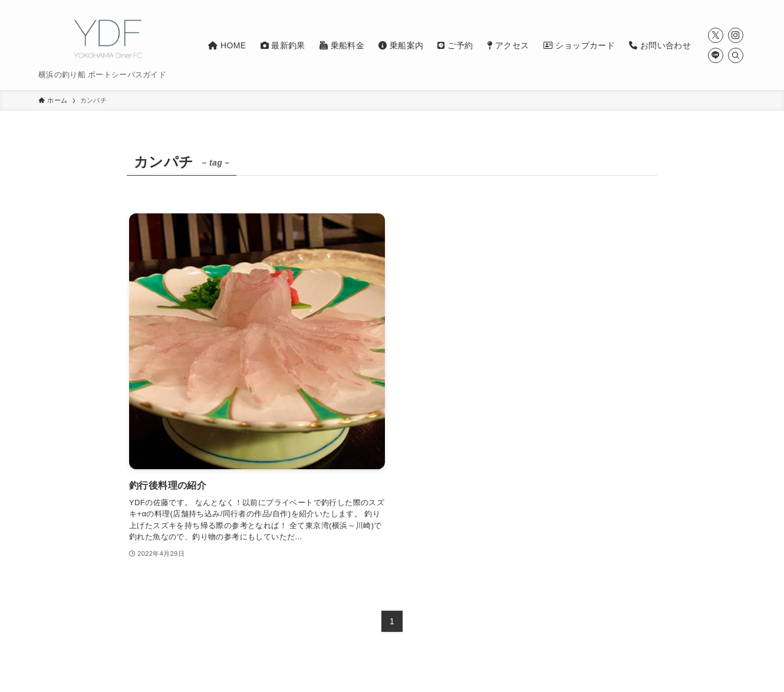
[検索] (736, 55)
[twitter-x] (716, 35)
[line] (716, 55)
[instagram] (736, 35)
